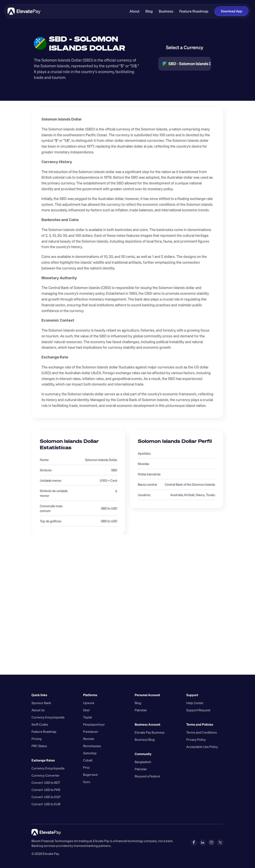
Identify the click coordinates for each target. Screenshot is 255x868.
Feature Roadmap (194, 11)
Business (166, 11)
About (134, 11)
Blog (149, 11)
